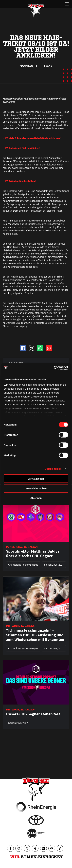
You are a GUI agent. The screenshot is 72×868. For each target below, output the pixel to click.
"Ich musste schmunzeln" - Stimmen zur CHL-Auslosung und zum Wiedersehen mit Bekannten (35, 635)
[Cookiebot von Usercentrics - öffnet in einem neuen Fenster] (54, 368)
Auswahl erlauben (36, 488)
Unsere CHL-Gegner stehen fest (33, 714)
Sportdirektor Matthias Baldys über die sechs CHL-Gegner (33, 554)
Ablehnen (36, 498)
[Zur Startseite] (36, 11)
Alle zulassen (36, 479)
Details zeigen (53, 469)
